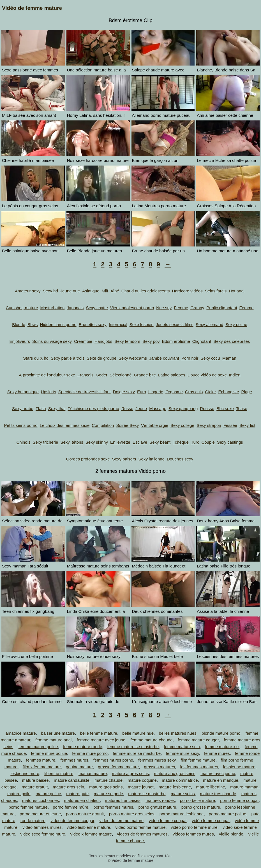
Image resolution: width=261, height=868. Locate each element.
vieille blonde (231, 834)
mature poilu (19, 794)
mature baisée (35, 780)
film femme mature (198, 760)
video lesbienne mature (88, 827)
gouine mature (79, 767)
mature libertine (210, 787)
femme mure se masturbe (137, 753)
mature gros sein (68, 787)
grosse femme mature (118, 767)
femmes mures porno (113, 760)
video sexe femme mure (43, 834)
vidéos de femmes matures (142, 834)
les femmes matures (199, 767)
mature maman (244, 787)
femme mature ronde (83, 747)
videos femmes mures (193, 834)
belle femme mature (99, 733)
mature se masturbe (147, 794)
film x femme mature (42, 767)
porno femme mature (28, 807)
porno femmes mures (113, 807)
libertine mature (59, 773)
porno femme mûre (71, 807)
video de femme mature (122, 821)
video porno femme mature (140, 827)
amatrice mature (20, 733)
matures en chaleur (82, 800)
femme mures (217, 753)
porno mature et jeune (40, 814)
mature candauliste (72, 780)
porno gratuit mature (157, 807)
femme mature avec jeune (101, 740)
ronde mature (33, 821)
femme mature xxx (222, 747)
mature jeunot (141, 787)
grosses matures (159, 767)
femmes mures (74, 760)
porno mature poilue (227, 814)
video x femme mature (91, 834)
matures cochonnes (41, 800)
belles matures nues (177, 733)
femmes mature (41, 760)
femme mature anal (53, 740)
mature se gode (108, 794)
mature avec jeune (218, 773)
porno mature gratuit (85, 814)
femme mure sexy (183, 753)
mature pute (77, 794)
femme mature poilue (38, 747)
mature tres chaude (218, 794)
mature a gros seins (130, 773)
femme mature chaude (152, 740)
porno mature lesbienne (182, 814)
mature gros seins (106, 787)
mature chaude (108, 780)
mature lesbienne (175, 787)
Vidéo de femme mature (32, 8)
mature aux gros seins (175, 773)
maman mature (93, 773)
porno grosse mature (201, 807)
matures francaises (123, 800)
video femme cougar (168, 821)
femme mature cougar (198, 740)
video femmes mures (42, 827)
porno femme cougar (239, 800)
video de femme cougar (72, 821)
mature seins (183, 794)
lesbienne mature (239, 767)
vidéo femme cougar (211, 821)
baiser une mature (58, 733)
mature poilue (48, 794)
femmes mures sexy (157, 760)
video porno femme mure (194, 827)
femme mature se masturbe (133, 747)
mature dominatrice (180, 780)
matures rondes (160, 800)
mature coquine (142, 780)
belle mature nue (138, 733)
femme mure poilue (49, 753)
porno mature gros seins (132, 814)
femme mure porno (90, 753)
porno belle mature (198, 800)
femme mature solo (182, 747)
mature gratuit (35, 787)
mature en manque (221, 780)
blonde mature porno (221, 733)
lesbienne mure (25, 773)
